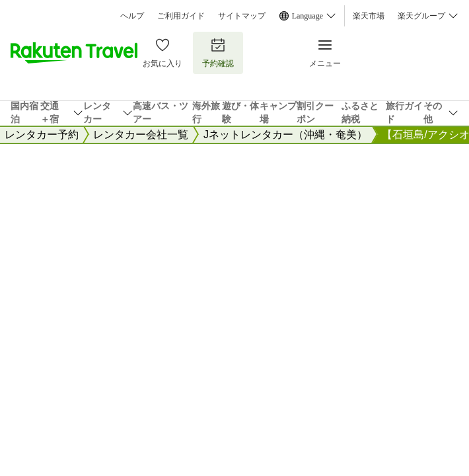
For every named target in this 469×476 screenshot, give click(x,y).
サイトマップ (242, 16)
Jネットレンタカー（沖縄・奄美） (285, 135)
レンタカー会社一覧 (141, 135)
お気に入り (162, 53)
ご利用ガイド (181, 16)
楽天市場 (369, 16)
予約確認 (218, 53)
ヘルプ (132, 16)
